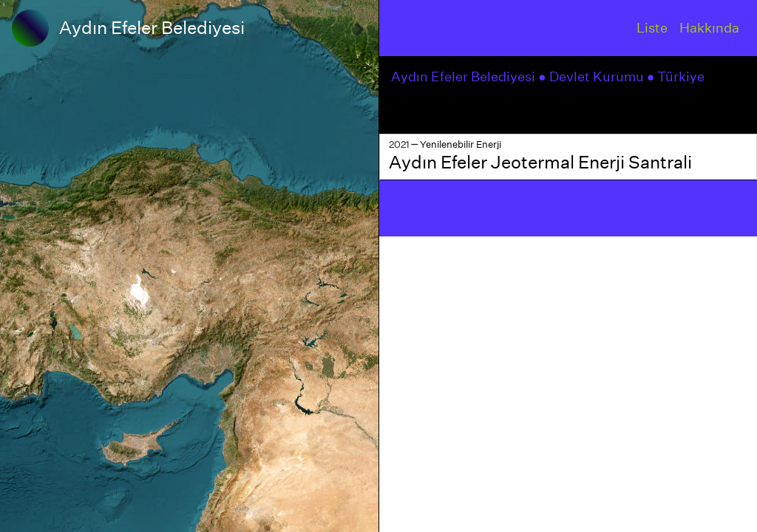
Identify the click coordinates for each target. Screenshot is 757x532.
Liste (652, 28)
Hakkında (709, 28)
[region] (189, 266)
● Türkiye (678, 76)
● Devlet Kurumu (593, 76)
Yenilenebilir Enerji (461, 144)
